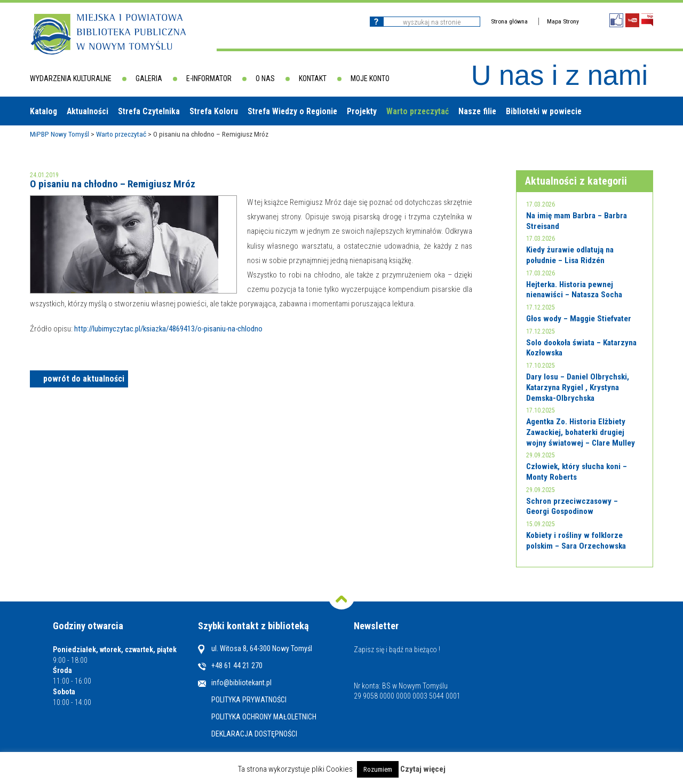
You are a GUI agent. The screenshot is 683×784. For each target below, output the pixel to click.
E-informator (209, 78)
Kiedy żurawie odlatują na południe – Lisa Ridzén (570, 255)
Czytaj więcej (423, 769)
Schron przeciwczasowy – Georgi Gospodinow (572, 506)
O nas (265, 78)
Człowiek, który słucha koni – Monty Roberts (577, 472)
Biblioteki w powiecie (544, 111)
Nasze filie (477, 111)
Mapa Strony (563, 21)
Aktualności (88, 111)
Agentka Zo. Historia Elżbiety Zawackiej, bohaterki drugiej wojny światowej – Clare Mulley (581, 432)
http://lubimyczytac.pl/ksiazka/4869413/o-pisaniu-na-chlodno (168, 329)
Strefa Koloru (214, 111)
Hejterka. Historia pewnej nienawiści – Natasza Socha (574, 290)
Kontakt (313, 78)
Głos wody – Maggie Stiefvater (579, 319)
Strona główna (509, 21)
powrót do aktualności (84, 379)
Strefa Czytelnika (149, 111)
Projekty (362, 111)
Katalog (43, 111)
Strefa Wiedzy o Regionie (292, 111)
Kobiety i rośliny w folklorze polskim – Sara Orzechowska (576, 541)
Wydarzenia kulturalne (71, 78)
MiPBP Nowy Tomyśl (59, 134)
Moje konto (370, 78)
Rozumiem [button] (378, 769)
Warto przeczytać (418, 111)
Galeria (149, 78)
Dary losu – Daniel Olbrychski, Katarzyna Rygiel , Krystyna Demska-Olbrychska (578, 387)
